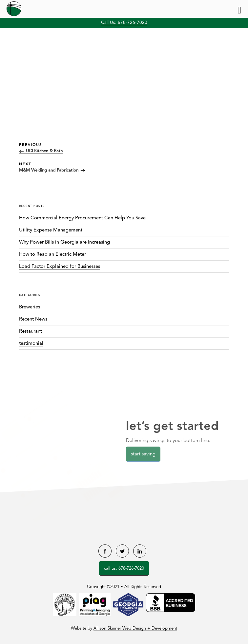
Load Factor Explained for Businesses (60, 267)
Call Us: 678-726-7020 (124, 23)
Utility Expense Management (51, 230)
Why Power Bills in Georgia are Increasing (64, 242)
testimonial (31, 344)
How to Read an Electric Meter (52, 255)
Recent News (33, 319)
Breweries (30, 307)
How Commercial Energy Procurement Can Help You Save (82, 218)
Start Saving (145, 454)
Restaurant (31, 331)
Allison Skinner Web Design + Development (135, 628)
